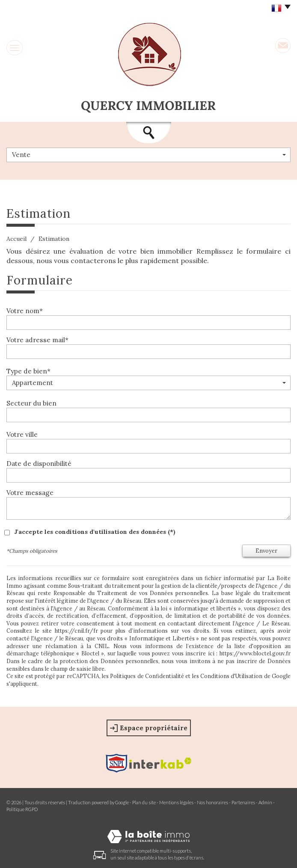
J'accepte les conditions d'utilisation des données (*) (95, 532)
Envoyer (266, 551)
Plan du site (144, 802)
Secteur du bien (31, 403)
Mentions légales (176, 802)
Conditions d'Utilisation (231, 676)
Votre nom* (25, 311)
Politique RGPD (22, 809)
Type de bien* (28, 371)
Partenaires (243, 802)
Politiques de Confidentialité (147, 676)
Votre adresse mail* (37, 340)
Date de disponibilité (39, 464)
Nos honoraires (212, 802)
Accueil (16, 239)
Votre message (30, 493)
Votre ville (22, 434)
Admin (265, 802)
